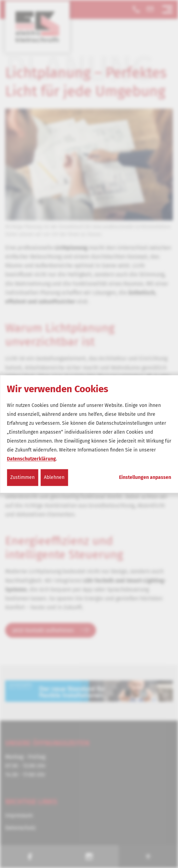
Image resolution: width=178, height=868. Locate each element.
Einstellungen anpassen (145, 478)
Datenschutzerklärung (31, 459)
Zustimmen (22, 477)
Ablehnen (54, 477)
